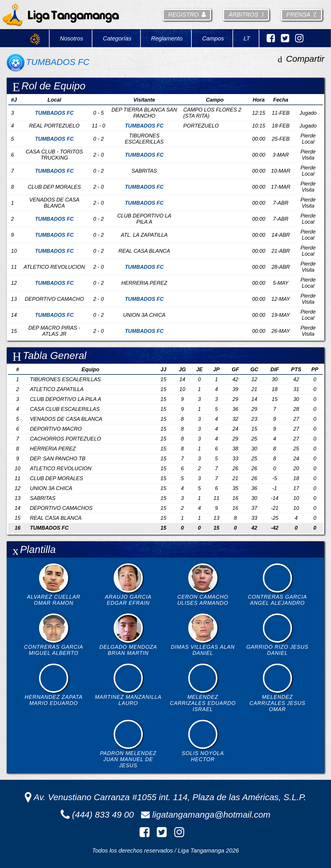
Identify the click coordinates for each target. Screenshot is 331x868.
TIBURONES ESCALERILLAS (65, 379)
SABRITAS (43, 498)
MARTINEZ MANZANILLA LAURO (128, 685)
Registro (187, 15)
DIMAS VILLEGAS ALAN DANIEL (203, 635)
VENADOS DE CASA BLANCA (66, 419)
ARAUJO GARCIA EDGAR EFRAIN (128, 585)
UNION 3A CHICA (51, 488)
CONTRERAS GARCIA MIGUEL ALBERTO (53, 635)
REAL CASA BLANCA (56, 518)
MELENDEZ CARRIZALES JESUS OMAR (277, 688)
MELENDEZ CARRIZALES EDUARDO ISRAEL (203, 688)
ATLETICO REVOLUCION (61, 469)
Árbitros (246, 15)
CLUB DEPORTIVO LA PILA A (66, 399)
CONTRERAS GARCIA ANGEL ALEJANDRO (278, 585)
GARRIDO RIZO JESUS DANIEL (278, 635)
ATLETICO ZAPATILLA (57, 389)
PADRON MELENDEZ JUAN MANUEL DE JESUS (128, 744)
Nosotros (71, 38)
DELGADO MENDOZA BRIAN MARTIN (128, 635)
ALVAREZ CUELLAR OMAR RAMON (53, 585)
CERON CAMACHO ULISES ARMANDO (203, 585)
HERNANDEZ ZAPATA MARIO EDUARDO (53, 685)
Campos (213, 38)
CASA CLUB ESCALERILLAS (65, 409)
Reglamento (167, 38)
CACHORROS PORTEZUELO (66, 439)
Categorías (117, 38)
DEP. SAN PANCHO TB (58, 459)
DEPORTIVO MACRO (56, 429)
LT (247, 38)
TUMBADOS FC (49, 528)
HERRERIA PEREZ (53, 449)
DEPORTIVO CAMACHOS (61, 508)
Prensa (302, 15)
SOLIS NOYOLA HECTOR (203, 741)
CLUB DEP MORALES (57, 478)
